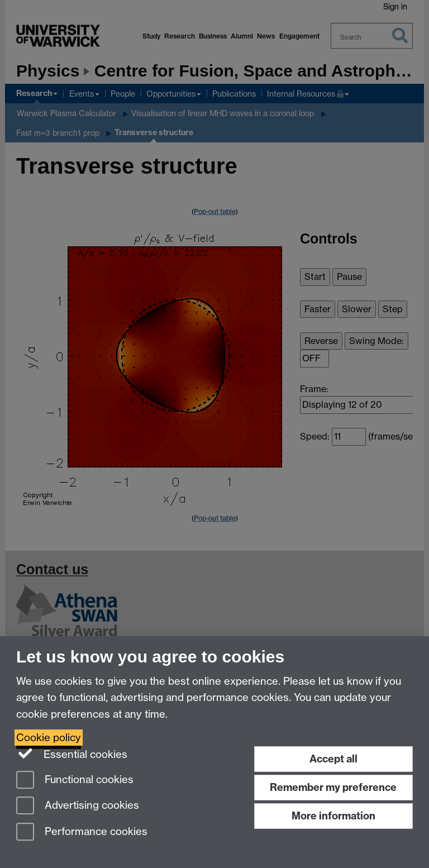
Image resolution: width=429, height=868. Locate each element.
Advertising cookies (78, 806)
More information (333, 816)
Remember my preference (333, 787)
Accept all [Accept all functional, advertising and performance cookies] (333, 759)
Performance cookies (82, 833)
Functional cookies (75, 781)
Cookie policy (49, 738)
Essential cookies (72, 753)
